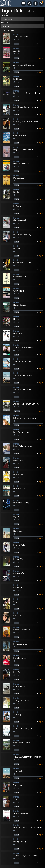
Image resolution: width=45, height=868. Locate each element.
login (41, 44)
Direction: (6, 23)
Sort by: (5, 15)
